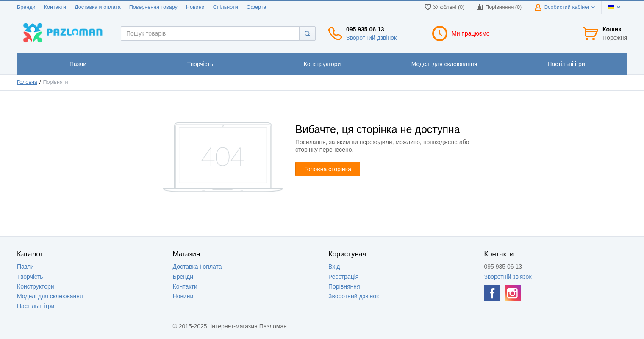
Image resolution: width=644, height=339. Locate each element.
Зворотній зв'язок (508, 277)
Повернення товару (153, 7)
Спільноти (226, 7)
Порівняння (344, 286)
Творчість (30, 277)
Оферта (257, 7)
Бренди (26, 7)
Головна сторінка (328, 169)
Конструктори (36, 286)
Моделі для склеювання (50, 296)
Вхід (334, 267)
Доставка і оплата (197, 267)
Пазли (25, 267)
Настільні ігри (36, 306)
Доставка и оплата (98, 7)
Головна (27, 82)
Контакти (55, 7)
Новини (195, 7)
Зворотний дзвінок (371, 38)
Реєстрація (343, 277)
